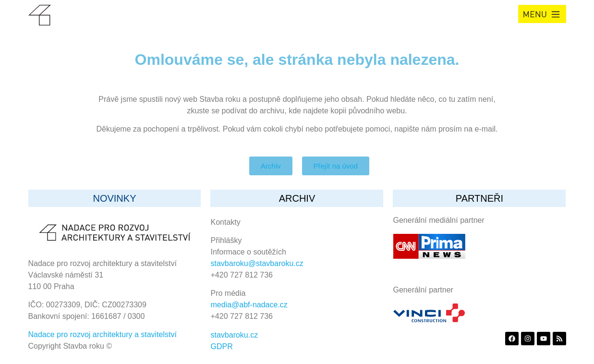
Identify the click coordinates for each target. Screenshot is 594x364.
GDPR (222, 346)
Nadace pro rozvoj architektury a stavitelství (103, 334)
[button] (542, 14)
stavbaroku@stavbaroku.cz (257, 263)
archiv (297, 198)
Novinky (114, 198)
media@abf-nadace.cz (249, 305)
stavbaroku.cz (235, 335)
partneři (479, 198)
